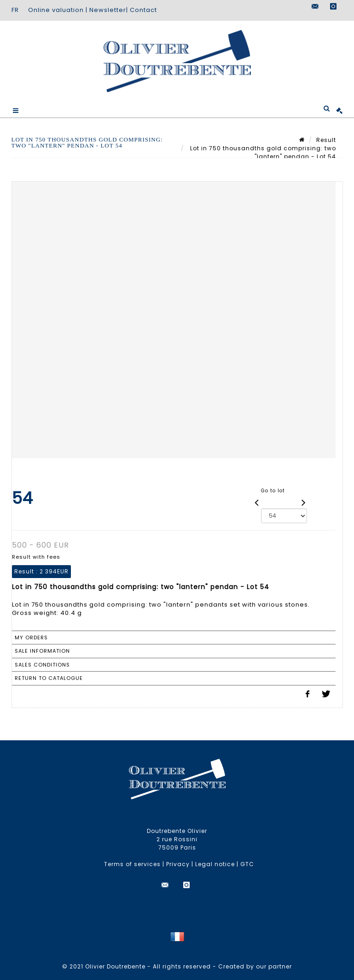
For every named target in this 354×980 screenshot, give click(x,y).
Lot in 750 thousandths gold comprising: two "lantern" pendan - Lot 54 (262, 152)
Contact (143, 10)
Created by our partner (255, 966)
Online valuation (56, 10)
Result (326, 140)
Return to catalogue (49, 678)
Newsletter (108, 10)
